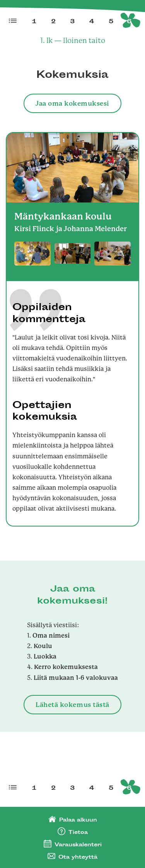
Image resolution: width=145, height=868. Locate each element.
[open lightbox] (32, 254)
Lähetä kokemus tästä (72, 705)
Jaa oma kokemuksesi (72, 103)
